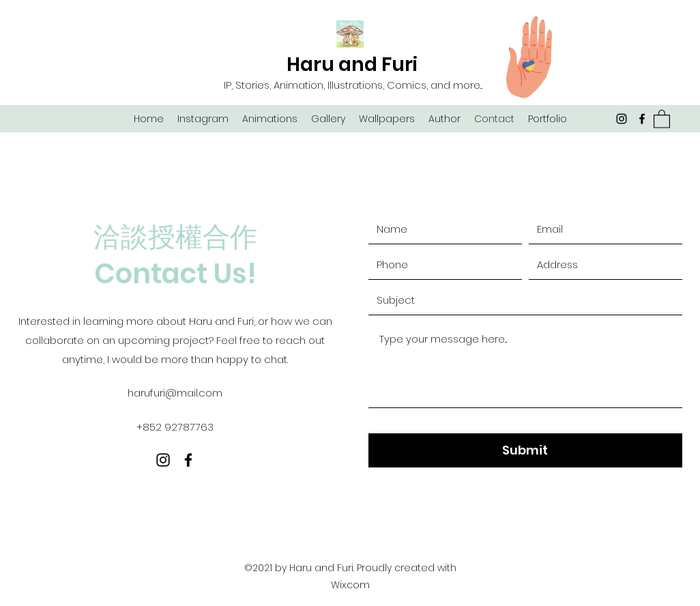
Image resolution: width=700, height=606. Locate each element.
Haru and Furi (352, 64)
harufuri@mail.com (175, 393)
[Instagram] (622, 119)
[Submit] (525, 450)
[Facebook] (642, 119)
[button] (662, 118)
